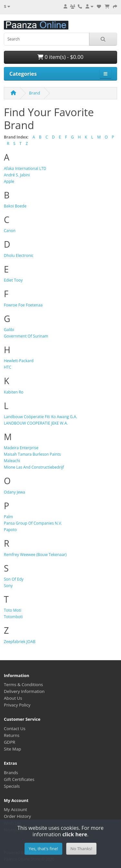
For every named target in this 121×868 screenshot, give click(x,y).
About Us (13, 698)
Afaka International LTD (25, 168)
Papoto (10, 530)
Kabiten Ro (14, 392)
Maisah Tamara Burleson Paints (32, 454)
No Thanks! (81, 849)
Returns (12, 735)
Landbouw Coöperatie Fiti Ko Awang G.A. (40, 417)
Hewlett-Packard (19, 361)
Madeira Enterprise (21, 448)
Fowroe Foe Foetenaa (23, 305)
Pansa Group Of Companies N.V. (33, 523)
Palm (8, 517)
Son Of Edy (14, 579)
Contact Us (15, 729)
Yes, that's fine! (43, 849)
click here (75, 834)
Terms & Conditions (23, 684)
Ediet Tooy (13, 280)
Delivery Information (24, 691)
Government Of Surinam (26, 336)
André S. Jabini (17, 175)
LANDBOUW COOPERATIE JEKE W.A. (36, 423)
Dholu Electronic (19, 256)
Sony (8, 586)
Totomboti (13, 617)
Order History (17, 816)
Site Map (12, 749)
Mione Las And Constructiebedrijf (34, 467)
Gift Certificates (19, 779)
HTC (8, 367)
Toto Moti (13, 610)
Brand (35, 93)
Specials (12, 786)
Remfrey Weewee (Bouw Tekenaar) (35, 555)
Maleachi (12, 461)
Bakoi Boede (15, 206)
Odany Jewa (15, 492)
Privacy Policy (17, 705)
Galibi (9, 330)
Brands (11, 773)
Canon (10, 231)
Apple (9, 181)
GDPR (10, 742)
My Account (15, 809)
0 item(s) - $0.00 (60, 57)
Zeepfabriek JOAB (20, 642)
